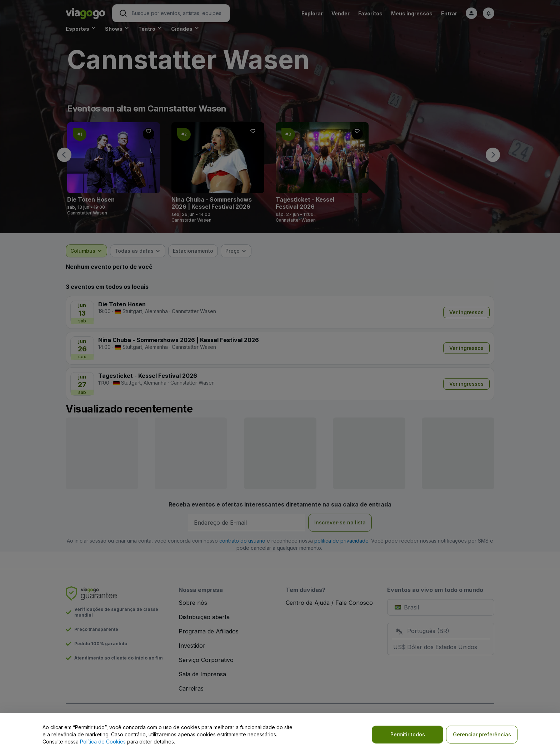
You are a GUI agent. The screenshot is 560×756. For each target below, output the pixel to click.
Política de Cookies (103, 742)
